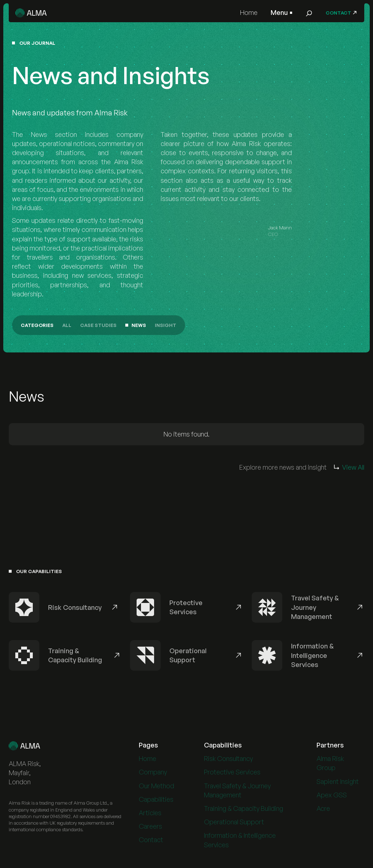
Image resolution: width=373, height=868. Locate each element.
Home (249, 12)
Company (153, 774)
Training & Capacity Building (244, 810)
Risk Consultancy (228, 761)
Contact (151, 842)
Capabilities (156, 801)
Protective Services (232, 774)
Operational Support (234, 824)
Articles (150, 814)
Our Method (156, 788)
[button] (281, 13)
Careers (150, 828)
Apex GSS (332, 797)
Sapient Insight (338, 783)
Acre (323, 810)
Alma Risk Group (330, 765)
